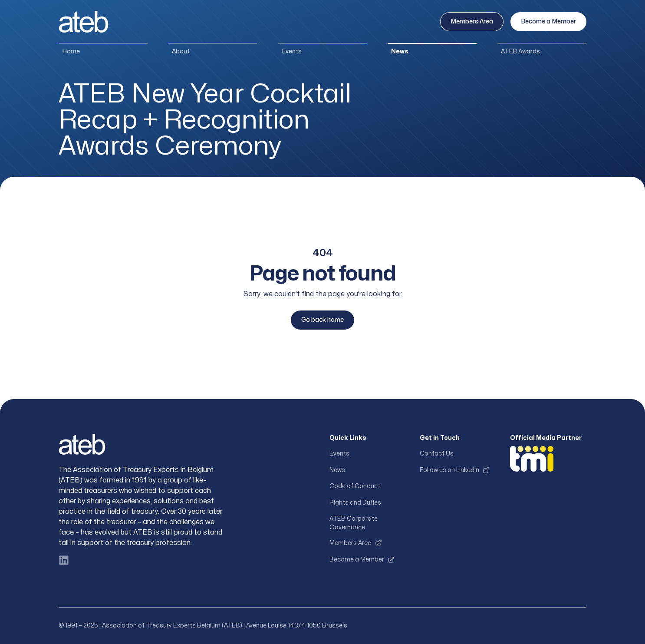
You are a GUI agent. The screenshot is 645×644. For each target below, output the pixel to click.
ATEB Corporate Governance (354, 523)
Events (292, 51)
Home (71, 51)
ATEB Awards (520, 51)
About (181, 51)
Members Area (472, 21)
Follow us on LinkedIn (455, 470)
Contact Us (437, 454)
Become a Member (548, 21)
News (400, 51)
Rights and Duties (355, 503)
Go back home (322, 320)
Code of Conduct (355, 486)
